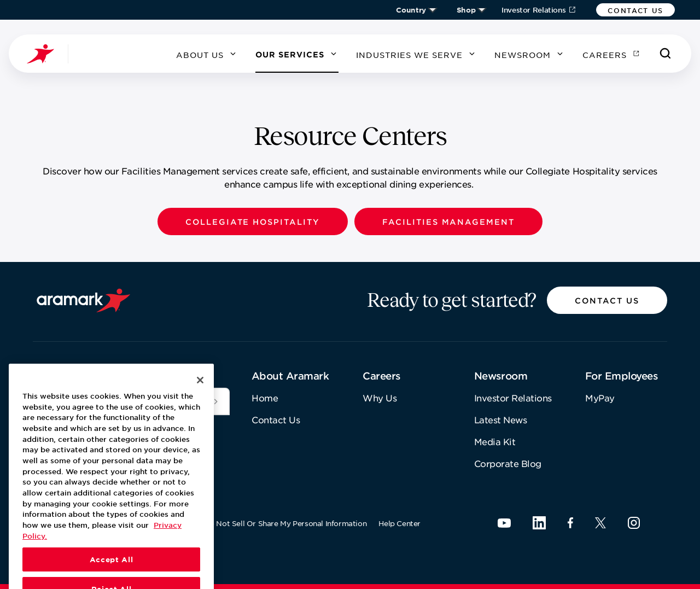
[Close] (200, 413)
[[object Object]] (216, 401)
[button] (635, 10)
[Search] (666, 54)
